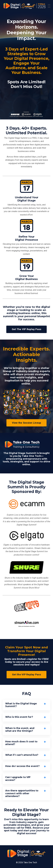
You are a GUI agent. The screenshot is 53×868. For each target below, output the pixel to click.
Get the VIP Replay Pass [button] (26, 674)
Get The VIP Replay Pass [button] (27, 329)
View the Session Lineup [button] (27, 423)
